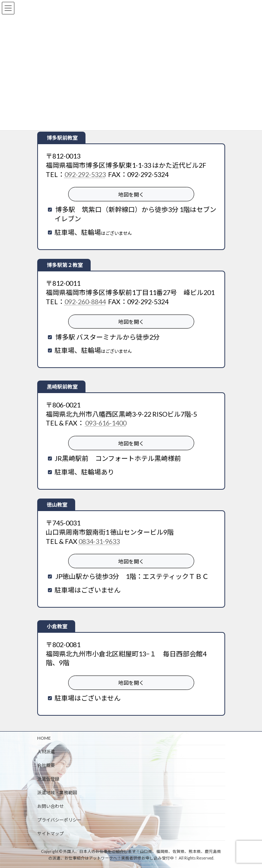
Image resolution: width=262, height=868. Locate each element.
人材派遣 (46, 752)
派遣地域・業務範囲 (57, 793)
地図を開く (131, 195)
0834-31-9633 (99, 541)
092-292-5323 (85, 174)
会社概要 (46, 765)
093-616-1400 (106, 423)
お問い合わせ (50, 806)
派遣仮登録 (48, 779)
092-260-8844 (85, 302)
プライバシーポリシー (59, 820)
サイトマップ (50, 834)
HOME (44, 738)
